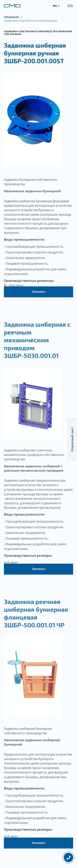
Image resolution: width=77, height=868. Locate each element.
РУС (56, 6)
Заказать (39, 291)
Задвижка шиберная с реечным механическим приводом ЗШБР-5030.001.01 (37, 344)
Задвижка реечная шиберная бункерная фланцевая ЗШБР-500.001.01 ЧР (36, 617)
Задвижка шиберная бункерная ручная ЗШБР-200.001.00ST (35, 53)
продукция (12, 17)
